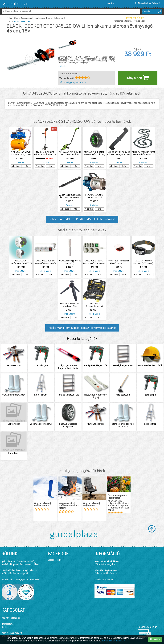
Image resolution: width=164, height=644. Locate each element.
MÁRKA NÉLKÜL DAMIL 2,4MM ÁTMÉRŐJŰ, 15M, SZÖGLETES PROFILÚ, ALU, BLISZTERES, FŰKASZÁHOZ (94, 154)
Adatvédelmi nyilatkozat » (106, 570)
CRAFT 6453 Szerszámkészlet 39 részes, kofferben (94, 305)
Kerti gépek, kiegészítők (56, 18)
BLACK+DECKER (22, 22)
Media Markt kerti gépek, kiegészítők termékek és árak (82, 328)
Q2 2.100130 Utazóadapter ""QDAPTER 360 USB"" (21, 262)
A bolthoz (16, 166)
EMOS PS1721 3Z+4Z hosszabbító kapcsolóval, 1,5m (94, 262)
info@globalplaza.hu (11, 618)
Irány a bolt (138, 78)
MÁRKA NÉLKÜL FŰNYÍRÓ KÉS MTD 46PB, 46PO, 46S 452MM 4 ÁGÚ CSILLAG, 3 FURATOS (119, 154)
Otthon (17, 18)
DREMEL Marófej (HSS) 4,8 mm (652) (70, 262)
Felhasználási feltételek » (106, 573)
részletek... (62, 66)
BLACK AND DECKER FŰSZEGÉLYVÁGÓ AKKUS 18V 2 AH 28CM (45, 154)
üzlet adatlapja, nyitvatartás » (72, 82)
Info (26, 166)
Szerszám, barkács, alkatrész (33, 18)
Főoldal (9, 18)
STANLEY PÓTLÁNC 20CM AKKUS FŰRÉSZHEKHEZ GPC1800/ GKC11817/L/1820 (143, 154)
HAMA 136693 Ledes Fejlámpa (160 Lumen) (143, 262)
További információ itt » (113, 641)
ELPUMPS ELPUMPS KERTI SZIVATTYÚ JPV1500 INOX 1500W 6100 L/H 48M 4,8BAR (94, 196)
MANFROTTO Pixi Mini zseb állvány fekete (70, 305)
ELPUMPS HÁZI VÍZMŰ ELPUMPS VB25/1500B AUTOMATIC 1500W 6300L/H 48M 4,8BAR (21, 154)
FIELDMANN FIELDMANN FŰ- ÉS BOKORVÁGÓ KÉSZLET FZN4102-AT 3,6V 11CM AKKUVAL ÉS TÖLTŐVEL (70, 154)
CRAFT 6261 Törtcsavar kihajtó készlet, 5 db (119, 262)
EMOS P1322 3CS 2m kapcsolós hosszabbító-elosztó (45, 262)
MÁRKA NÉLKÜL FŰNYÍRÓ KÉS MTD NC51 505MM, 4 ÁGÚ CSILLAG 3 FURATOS (70, 196)
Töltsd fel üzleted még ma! (16, 573)
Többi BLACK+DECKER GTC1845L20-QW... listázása (82, 219)
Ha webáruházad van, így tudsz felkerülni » (20, 580)
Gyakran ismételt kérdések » (107, 561)
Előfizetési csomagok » (105, 564)
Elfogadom (155, 639)
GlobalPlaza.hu (55, 560)
